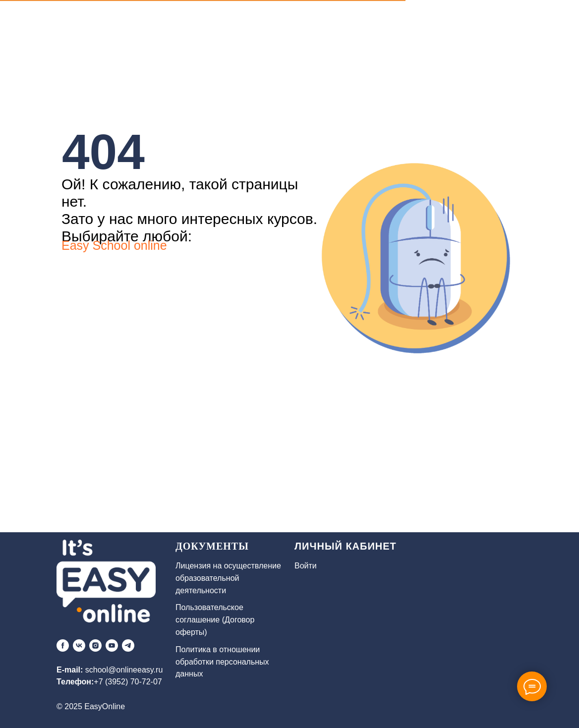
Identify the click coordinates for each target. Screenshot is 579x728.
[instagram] (95, 645)
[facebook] (63, 645)
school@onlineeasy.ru (124, 670)
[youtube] (112, 645)
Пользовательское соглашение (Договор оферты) (215, 620)
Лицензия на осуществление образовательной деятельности (228, 578)
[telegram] (128, 645)
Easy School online (114, 245)
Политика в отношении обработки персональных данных (222, 662)
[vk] (79, 645)
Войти (306, 566)
